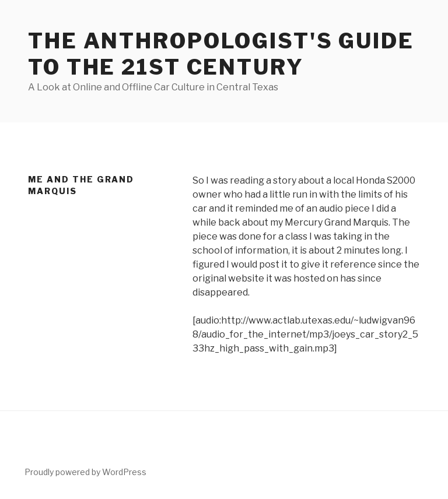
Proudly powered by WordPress (85, 472)
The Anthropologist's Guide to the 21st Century (221, 54)
